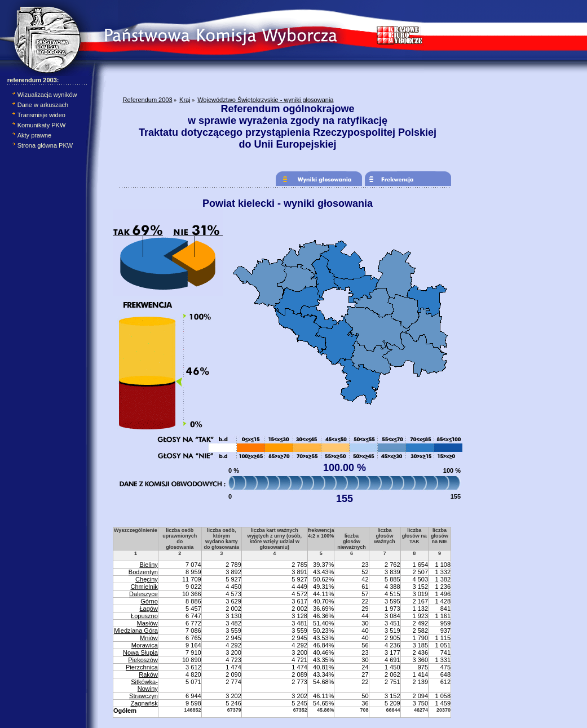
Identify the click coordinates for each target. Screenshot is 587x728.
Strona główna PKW (45, 145)
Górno (149, 601)
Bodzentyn (143, 572)
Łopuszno (144, 616)
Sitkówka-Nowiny (144, 685)
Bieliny (148, 565)
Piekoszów (143, 660)
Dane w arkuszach (43, 105)
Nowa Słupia (140, 652)
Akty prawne (35, 135)
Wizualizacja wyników (47, 95)
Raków (148, 674)
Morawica (145, 645)
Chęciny (147, 579)
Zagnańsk (144, 703)
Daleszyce (144, 594)
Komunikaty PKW (42, 125)
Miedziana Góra (136, 631)
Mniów (149, 638)
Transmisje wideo (41, 115)
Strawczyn (144, 696)
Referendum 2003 (148, 100)
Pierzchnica (142, 667)
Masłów (147, 623)
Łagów (148, 609)
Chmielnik (144, 587)
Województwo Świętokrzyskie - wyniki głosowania (265, 100)
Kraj (185, 100)
